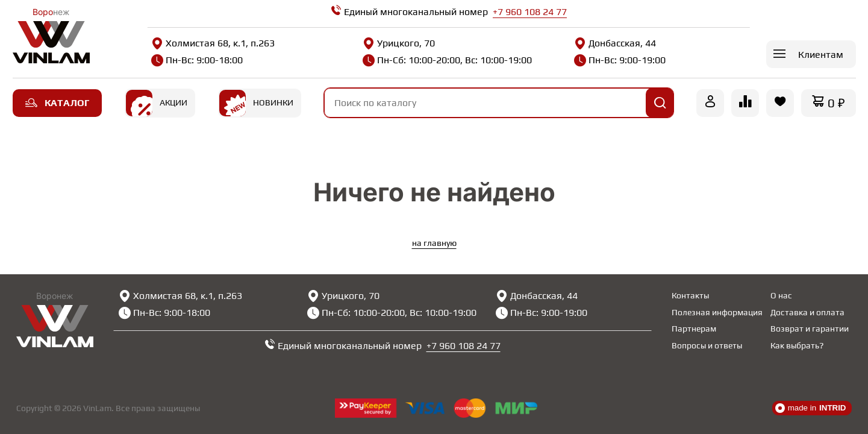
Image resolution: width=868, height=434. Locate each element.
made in (811, 408)
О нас (781, 295)
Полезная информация (717, 312)
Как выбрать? (797, 345)
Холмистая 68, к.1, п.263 (213, 43)
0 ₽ (836, 103)
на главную (434, 243)
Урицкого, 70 (399, 43)
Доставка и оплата (807, 312)
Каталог (57, 103)
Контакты (690, 295)
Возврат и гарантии (810, 329)
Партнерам (694, 329)
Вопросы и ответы (707, 345)
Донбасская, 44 (615, 43)
